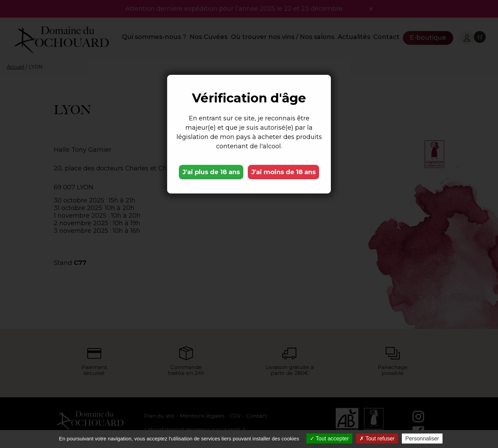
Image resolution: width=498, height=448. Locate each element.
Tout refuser (377, 439)
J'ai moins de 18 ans (283, 172)
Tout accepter (329, 439)
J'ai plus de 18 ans (211, 172)
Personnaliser (422, 439)
